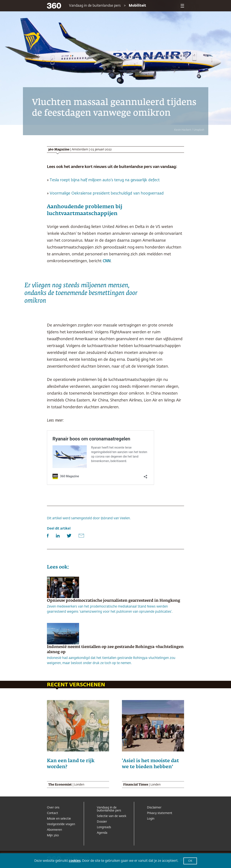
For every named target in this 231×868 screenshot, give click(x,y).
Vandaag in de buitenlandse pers (95, 6)
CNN (107, 261)
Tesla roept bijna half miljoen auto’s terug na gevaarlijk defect (105, 180)
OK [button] (190, 861)
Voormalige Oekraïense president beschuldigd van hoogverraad (107, 193)
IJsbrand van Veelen (115, 518)
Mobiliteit (137, 6)
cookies (75, 861)
